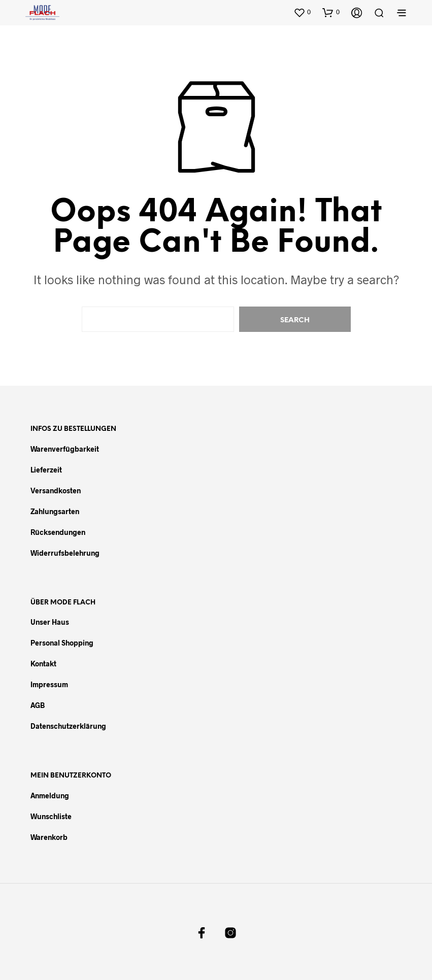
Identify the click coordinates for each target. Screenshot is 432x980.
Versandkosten (56, 491)
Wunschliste (51, 816)
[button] (302, 12)
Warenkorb (49, 837)
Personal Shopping (62, 643)
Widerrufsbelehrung (65, 553)
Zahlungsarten (55, 511)
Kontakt (43, 664)
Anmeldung (50, 796)
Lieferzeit (46, 470)
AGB (38, 705)
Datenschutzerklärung (68, 726)
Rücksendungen (58, 532)
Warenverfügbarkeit (65, 449)
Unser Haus (50, 622)
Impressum (49, 684)
